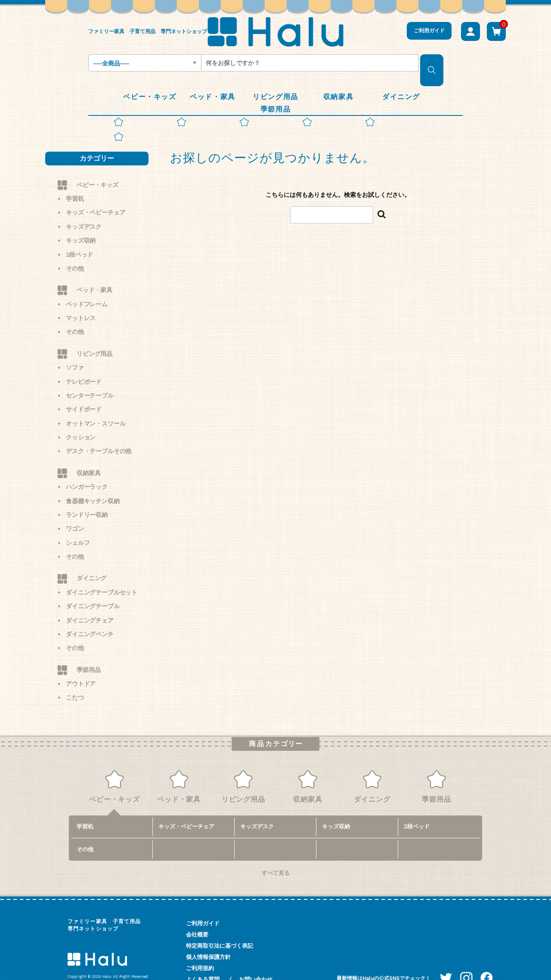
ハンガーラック (87, 466)
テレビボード (84, 361)
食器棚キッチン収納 (93, 480)
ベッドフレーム (87, 283)
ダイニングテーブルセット (102, 572)
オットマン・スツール (96, 403)
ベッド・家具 (94, 269)
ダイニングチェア (90, 600)
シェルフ (78, 522)
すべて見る (276, 852)
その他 (75, 248)
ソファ (75, 347)
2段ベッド (79, 234)
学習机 (75, 178)
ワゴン (75, 508)
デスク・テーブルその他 (99, 431)
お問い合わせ (256, 959)
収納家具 (88, 452)
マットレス (81, 297)
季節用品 (88, 649)
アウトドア (81, 663)
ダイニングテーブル (93, 585)
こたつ (75, 677)
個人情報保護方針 (208, 936)
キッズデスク (84, 206)
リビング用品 (94, 333)
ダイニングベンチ (90, 613)
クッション (81, 417)
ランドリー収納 (87, 494)
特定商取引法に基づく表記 (220, 925)
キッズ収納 (81, 220)
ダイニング (91, 558)
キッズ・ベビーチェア (96, 192)
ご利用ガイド (429, 31)
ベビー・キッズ (98, 164)
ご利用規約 (200, 947)
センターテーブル (90, 375)
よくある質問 (203, 959)
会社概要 (197, 914)
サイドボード (84, 389)
